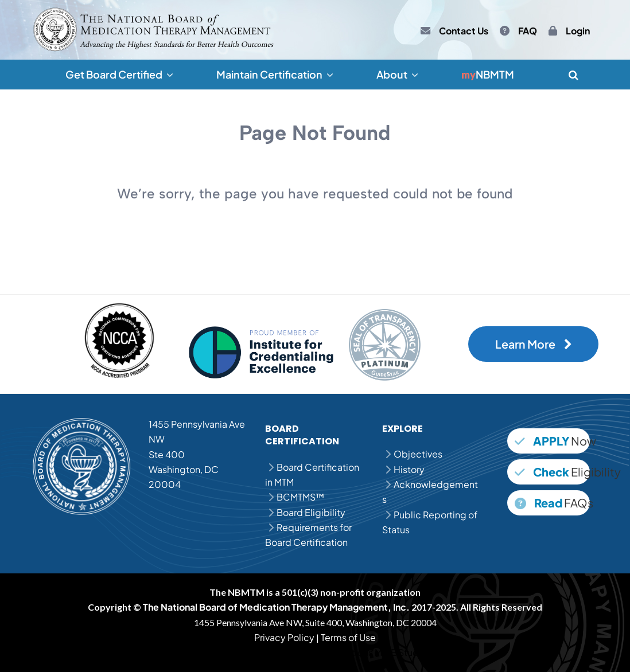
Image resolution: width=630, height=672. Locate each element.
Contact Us (464, 31)
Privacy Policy (284, 637)
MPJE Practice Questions (320, 652)
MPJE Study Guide (414, 652)
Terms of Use (348, 637)
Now (552, 441)
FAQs (552, 503)
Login (578, 31)
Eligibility (552, 472)
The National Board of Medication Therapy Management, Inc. (276, 607)
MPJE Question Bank (221, 652)
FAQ (528, 31)
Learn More (534, 344)
